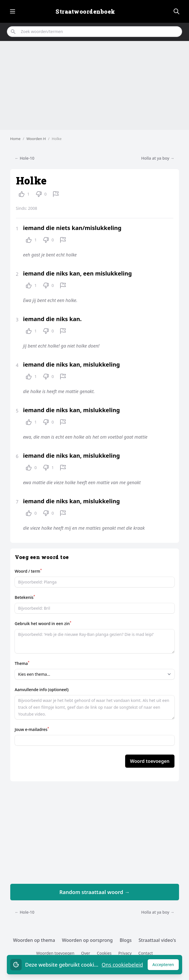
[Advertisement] (95, 85)
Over (86, 953)
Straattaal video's (157, 940)
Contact (146, 953)
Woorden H (36, 139)
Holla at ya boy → (158, 158)
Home (15, 139)
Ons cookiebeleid (122, 965)
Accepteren (166, 966)
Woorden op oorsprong (87, 940)
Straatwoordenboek (85, 11)
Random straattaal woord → (94, 892)
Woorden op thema (34, 940)
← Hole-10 (25, 158)
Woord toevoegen (150, 761)
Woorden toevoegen (55, 953)
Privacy (125, 953)
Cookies (104, 953)
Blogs (126, 940)
